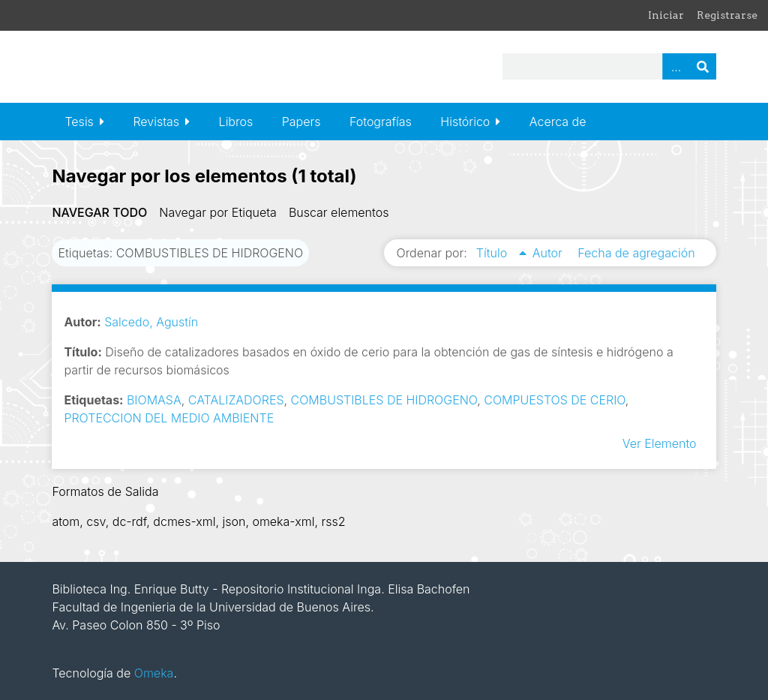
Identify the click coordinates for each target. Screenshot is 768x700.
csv (96, 521)
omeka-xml (283, 521)
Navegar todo (99, 212)
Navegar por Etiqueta (218, 212)
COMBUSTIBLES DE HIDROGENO (384, 400)
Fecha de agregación (636, 253)
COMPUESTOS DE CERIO (555, 400)
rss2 (333, 521)
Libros (236, 122)
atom (66, 521)
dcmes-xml (184, 521)
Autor (549, 253)
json (234, 521)
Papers (301, 122)
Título (493, 253)
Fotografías (381, 122)
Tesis (79, 122)
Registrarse (727, 15)
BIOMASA (154, 400)
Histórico (465, 122)
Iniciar (666, 15)
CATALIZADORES (236, 400)
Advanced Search (676, 66)
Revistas (156, 122)
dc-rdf (130, 521)
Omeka (154, 673)
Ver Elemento (660, 443)
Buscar (703, 66)
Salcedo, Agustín (151, 322)
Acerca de (558, 122)
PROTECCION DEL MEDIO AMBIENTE (169, 418)
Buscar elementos (339, 212)
